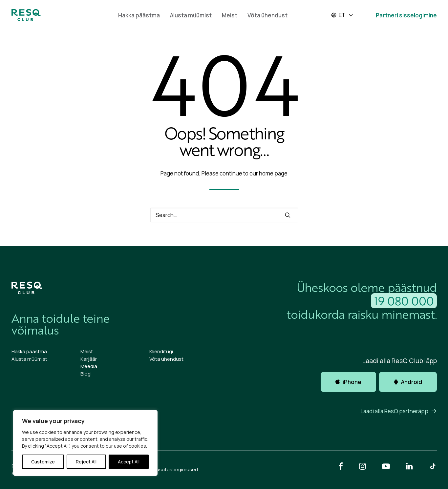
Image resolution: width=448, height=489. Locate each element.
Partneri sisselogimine (406, 15)
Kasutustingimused (176, 469)
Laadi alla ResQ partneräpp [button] (399, 411)
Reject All (86, 462)
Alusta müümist (191, 15)
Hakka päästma (139, 15)
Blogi (86, 374)
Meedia (89, 366)
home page (273, 173)
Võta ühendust (267, 15)
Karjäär (89, 359)
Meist (230, 15)
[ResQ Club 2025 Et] (26, 15)
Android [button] (408, 382)
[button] (288, 215)
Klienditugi (161, 351)
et (338, 15)
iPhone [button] (348, 382)
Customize (43, 462)
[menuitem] (139, 15)
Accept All (129, 462)
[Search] (224, 215)
